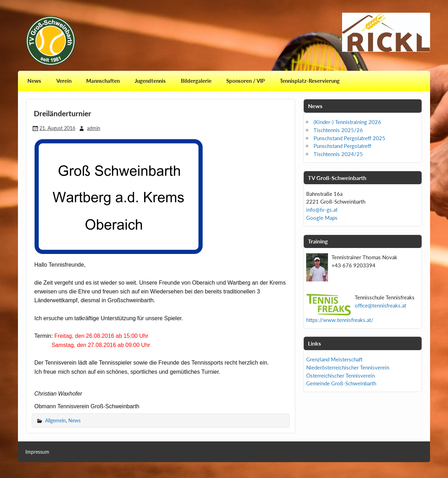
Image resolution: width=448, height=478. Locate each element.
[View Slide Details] (386, 32)
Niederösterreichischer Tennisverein (348, 367)
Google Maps (322, 218)
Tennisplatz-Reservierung (310, 81)
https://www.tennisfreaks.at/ (340, 320)
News (34, 81)
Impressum (37, 452)
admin (94, 128)
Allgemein (55, 420)
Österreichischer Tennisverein (340, 375)
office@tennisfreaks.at (380, 305)
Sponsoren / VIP (245, 81)
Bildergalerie (196, 81)
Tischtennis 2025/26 (338, 130)
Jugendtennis (150, 81)
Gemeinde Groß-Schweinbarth (341, 383)
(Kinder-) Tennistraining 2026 (347, 122)
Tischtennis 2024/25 (338, 154)
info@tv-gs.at (322, 210)
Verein (64, 81)
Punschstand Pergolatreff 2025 (349, 138)
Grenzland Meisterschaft (334, 359)
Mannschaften (103, 81)
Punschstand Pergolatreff (342, 146)
